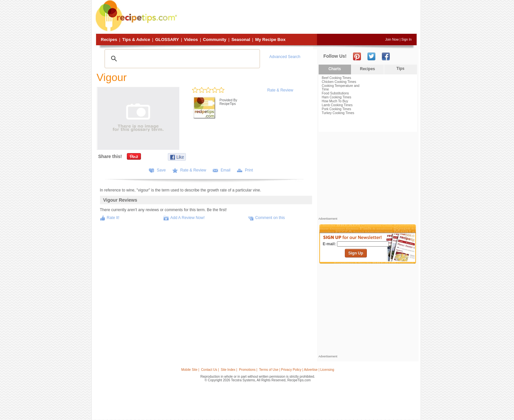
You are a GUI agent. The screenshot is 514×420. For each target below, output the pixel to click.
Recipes (109, 40)
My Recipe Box (270, 40)
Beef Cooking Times (337, 78)
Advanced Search (285, 57)
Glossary (167, 40)
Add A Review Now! (188, 218)
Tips (400, 69)
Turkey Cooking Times (338, 113)
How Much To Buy (335, 101)
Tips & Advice (136, 40)
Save (161, 170)
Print (249, 170)
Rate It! (113, 218)
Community (215, 40)
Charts (335, 69)
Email (226, 170)
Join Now (392, 40)
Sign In (406, 40)
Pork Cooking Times (336, 109)
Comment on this (270, 218)
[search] (181, 59)
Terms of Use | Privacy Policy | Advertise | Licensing (297, 370)
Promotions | (248, 370)
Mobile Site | (190, 370)
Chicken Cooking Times (339, 82)
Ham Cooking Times (337, 97)
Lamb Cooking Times (337, 105)
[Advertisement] (298, 17)
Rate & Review (280, 90)
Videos (191, 40)
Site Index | (229, 370)
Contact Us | (210, 370)
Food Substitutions (336, 93)
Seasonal (241, 40)
